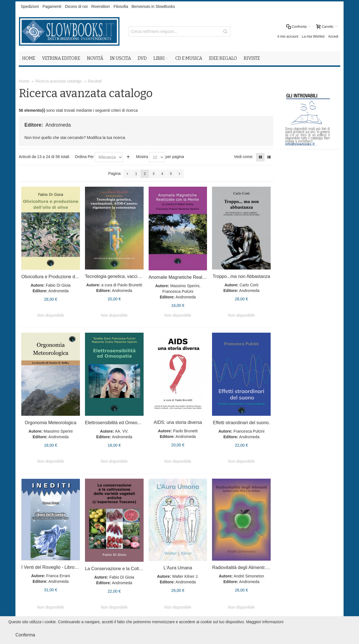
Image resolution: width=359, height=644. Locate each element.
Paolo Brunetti (185, 431)
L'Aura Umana (178, 568)
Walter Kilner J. (185, 576)
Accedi (333, 36)
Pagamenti (52, 6)
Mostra (142, 157)
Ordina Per (84, 157)
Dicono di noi (76, 6)
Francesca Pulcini (249, 431)
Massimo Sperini (58, 431)
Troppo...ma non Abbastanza (241, 276)
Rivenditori (100, 6)
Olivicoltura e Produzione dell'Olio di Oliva (63, 277)
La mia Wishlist (313, 36)
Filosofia (121, 6)
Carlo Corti (249, 285)
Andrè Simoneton (249, 576)
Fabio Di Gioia (58, 285)
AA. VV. (122, 431)
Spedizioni (30, 6)
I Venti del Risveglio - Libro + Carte (56, 567)
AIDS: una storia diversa (178, 422)
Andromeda (58, 291)
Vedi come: (244, 157)
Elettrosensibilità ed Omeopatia (116, 423)
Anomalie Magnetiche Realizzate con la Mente (195, 277)
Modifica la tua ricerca (106, 138)
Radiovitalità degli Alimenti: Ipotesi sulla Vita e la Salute (267, 568)
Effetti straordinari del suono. (241, 423)
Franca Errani (58, 576)
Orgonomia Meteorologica (50, 423)
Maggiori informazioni (265, 622)
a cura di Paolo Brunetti (122, 285)
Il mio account (288, 36)
